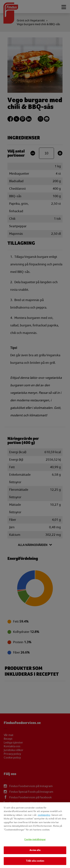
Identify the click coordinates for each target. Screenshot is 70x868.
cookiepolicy (44, 815)
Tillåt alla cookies (35, 861)
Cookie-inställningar (35, 839)
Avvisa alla (35, 850)
